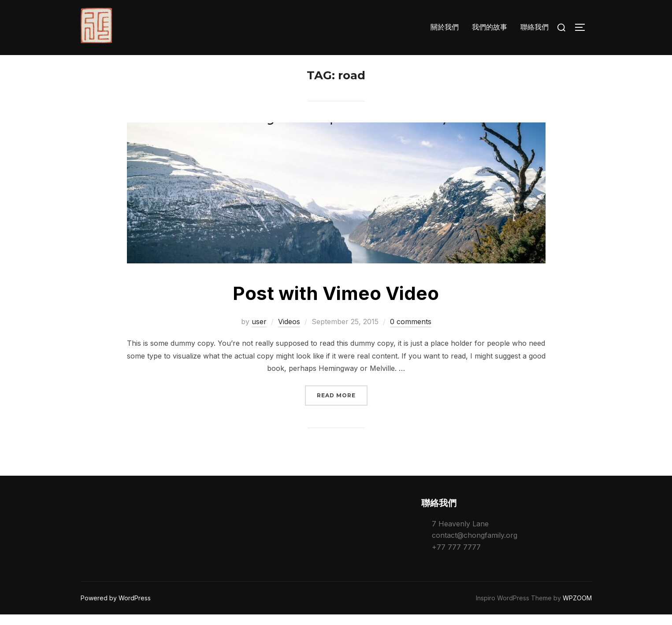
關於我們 (445, 27)
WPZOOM (577, 608)
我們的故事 (490, 27)
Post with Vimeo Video (336, 304)
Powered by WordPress (116, 608)
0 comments (411, 332)
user (259, 332)
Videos (289, 332)
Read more (342, 405)
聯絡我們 (535, 27)
